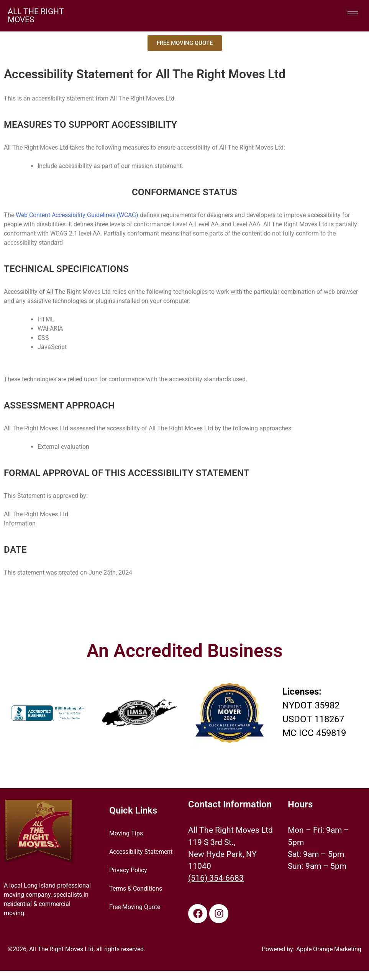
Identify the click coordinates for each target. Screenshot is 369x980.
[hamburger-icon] (353, 13)
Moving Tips (126, 833)
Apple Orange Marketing (329, 949)
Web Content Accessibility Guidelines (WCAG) (77, 215)
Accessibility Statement (141, 852)
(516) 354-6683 (216, 878)
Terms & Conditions (136, 889)
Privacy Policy (128, 870)
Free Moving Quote (135, 907)
